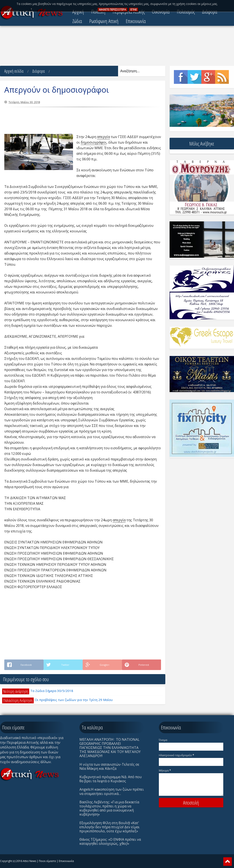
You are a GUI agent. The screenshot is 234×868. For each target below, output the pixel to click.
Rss (222, 77)
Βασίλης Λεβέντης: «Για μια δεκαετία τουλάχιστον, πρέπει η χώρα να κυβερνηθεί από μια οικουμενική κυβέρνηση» (109, 808)
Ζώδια (77, 21)
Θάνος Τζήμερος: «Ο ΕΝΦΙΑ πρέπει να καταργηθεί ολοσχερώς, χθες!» (110, 841)
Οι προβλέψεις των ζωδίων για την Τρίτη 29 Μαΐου (74, 700)
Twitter (194, 77)
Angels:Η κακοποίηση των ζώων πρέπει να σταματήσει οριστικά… (112, 791)
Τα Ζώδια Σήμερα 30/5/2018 (52, 691)
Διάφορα (39, 71)
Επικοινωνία (136, 21)
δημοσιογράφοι (94, 142)
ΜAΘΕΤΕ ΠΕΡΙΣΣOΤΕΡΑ (112, 10)
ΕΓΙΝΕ (134, 10)
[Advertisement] (117, 46)
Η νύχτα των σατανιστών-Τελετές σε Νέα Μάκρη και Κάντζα (109, 766)
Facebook (181, 77)
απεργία (103, 137)
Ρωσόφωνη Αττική (104, 21)
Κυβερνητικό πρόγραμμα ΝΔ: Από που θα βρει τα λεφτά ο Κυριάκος (111, 779)
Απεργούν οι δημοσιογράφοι (57, 90)
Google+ (208, 77)
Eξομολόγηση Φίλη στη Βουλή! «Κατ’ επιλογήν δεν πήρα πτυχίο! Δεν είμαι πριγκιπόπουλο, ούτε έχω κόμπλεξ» (109, 827)
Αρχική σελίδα (14, 71)
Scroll (228, 862)
